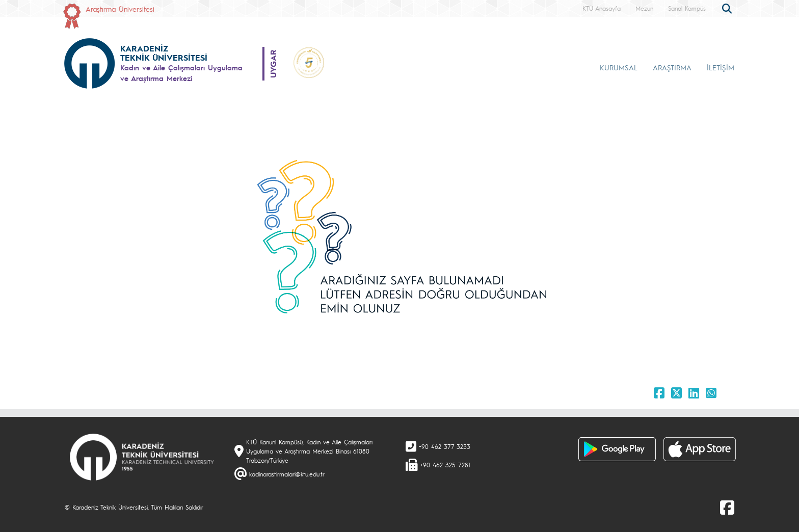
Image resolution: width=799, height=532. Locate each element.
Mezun (644, 8)
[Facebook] (727, 507)
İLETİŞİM (721, 67)
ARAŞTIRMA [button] (672, 67)
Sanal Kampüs (687, 8)
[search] (728, 8)
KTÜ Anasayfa (602, 8)
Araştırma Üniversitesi (120, 9)
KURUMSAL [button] (619, 67)
